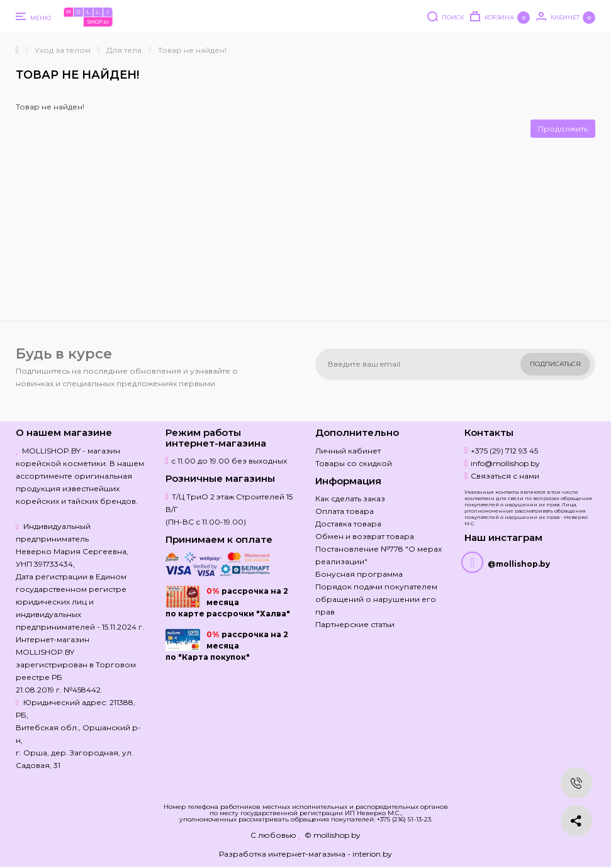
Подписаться (555, 364)
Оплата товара (345, 511)
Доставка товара (348, 524)
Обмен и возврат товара (365, 536)
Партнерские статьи (355, 624)
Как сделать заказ (350, 498)
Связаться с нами (505, 476)
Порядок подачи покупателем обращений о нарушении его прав (376, 599)
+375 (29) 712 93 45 (504, 451)
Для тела (124, 50)
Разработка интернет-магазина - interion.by (305, 854)
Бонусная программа (359, 574)
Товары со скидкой (354, 463)
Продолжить (563, 129)
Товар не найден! (192, 50)
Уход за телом (63, 50)
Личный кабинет (348, 451)
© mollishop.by (333, 835)
